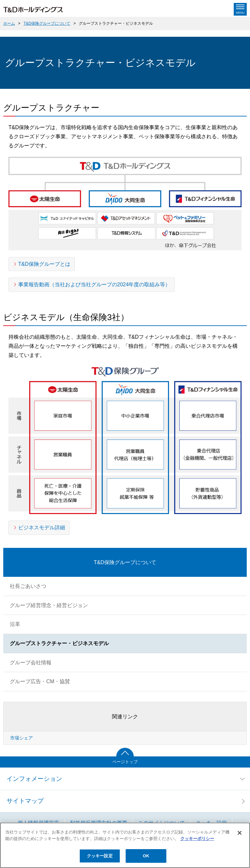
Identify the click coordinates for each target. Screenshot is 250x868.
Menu (240, 13)
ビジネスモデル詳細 (42, 528)
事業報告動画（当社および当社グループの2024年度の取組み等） (94, 285)
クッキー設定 (100, 856)
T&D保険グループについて (47, 23)
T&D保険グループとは (44, 264)
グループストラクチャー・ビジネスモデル (116, 23)
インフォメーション (34, 779)
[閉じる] (240, 833)
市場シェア (21, 738)
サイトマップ (25, 801)
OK (146, 856)
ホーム (9, 23)
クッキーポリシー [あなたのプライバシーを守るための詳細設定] (197, 839)
